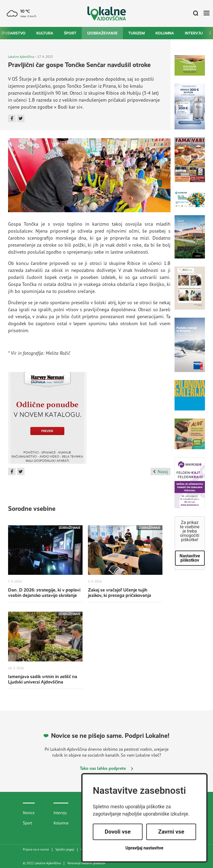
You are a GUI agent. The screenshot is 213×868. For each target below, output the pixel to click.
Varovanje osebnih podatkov (86, 863)
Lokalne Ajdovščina (21, 57)
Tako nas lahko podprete (106, 768)
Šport (70, 33)
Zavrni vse (171, 832)
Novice (29, 813)
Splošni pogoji (65, 849)
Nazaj (160, 472)
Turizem (136, 33)
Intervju (194, 33)
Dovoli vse (118, 832)
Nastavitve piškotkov (190, 558)
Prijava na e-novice (36, 849)
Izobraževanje (102, 33)
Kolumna (165, 33)
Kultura (45, 33)
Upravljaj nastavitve (145, 848)
